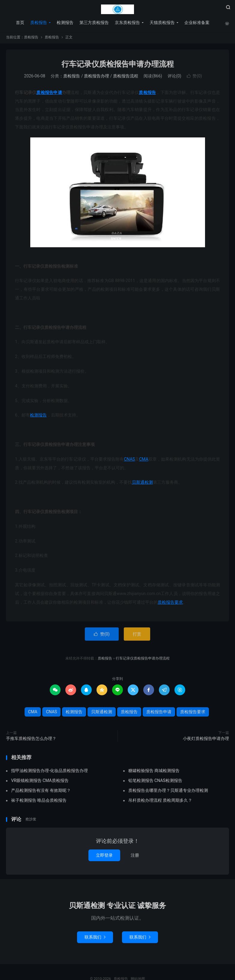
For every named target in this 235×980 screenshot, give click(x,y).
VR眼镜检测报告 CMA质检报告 (40, 782)
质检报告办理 (97, 77)
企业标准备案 (197, 23)
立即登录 (104, 857)
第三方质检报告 (94, 23)
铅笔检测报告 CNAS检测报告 (155, 782)
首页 (20, 23)
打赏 (137, 636)
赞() (194, 77)
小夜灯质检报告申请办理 (206, 740)
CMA (144, 460)
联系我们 (95, 938)
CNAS (129, 460)
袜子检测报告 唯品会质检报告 (39, 802)
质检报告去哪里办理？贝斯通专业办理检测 (168, 792)
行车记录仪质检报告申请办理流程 (118, 66)
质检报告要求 (170, 603)
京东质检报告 (127, 23)
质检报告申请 (49, 94)
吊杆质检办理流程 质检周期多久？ (160, 802)
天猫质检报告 (162, 23)
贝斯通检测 (142, 484)
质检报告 (117, 9)
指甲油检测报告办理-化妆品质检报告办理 (49, 772)
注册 (135, 857)
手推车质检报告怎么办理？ (31, 740)
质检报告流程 (126, 77)
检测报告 (65, 23)
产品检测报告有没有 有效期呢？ (41, 792)
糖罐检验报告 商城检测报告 (154, 772)
